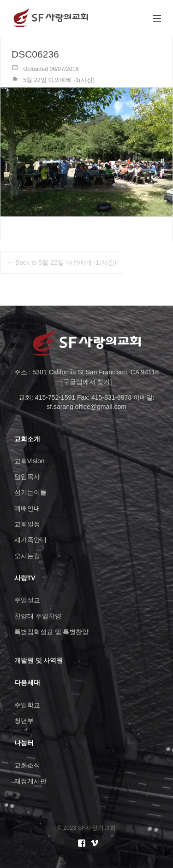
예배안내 (27, 508)
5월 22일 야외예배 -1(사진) (59, 80)
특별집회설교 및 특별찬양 (52, 632)
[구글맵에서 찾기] (87, 382)
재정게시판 (30, 781)
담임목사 (27, 477)
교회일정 (27, 524)
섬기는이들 (30, 492)
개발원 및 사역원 (39, 660)
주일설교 (27, 600)
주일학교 (27, 705)
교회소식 (27, 765)
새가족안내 (30, 540)
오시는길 (27, 556)
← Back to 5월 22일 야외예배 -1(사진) (62, 262)
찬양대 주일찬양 (38, 616)
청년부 (24, 721)
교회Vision (30, 461)
